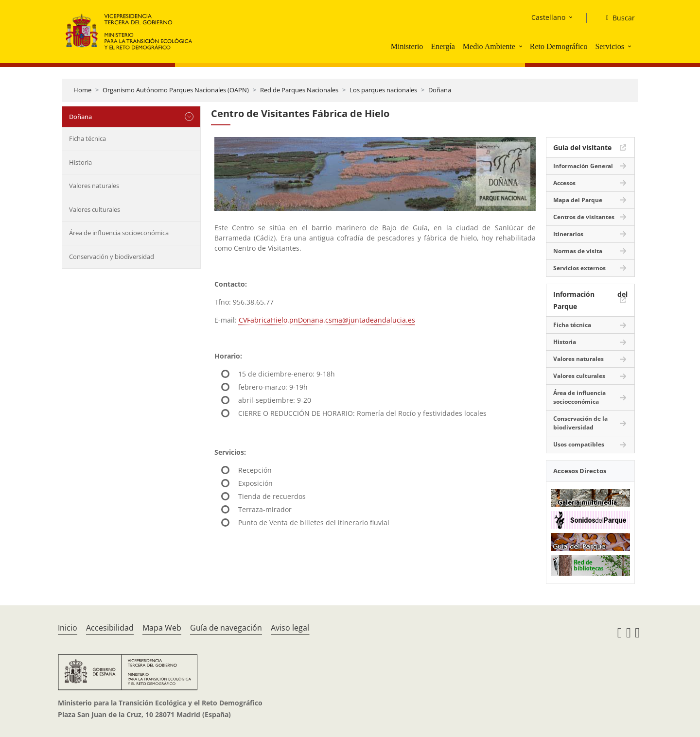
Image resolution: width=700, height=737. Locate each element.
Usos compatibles (579, 444)
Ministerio (407, 46)
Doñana (440, 90)
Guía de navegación (226, 628)
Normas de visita (578, 251)
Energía (443, 46)
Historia (80, 162)
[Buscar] (617, 18)
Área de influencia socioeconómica (119, 233)
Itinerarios (568, 234)
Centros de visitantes (584, 217)
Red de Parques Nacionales (299, 90)
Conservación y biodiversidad (112, 257)
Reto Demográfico (559, 46)
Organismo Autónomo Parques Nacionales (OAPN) (176, 90)
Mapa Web (162, 628)
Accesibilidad (110, 628)
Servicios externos (579, 268)
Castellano (548, 17)
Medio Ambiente (489, 46)
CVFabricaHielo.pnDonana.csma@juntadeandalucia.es (327, 320)
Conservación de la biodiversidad (580, 423)
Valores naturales (94, 186)
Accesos (564, 183)
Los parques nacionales (383, 90)
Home (82, 90)
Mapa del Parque (578, 200)
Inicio (68, 628)
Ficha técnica (87, 138)
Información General (583, 166)
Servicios (610, 46)
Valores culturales (95, 209)
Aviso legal (290, 628)
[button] (522, 46)
